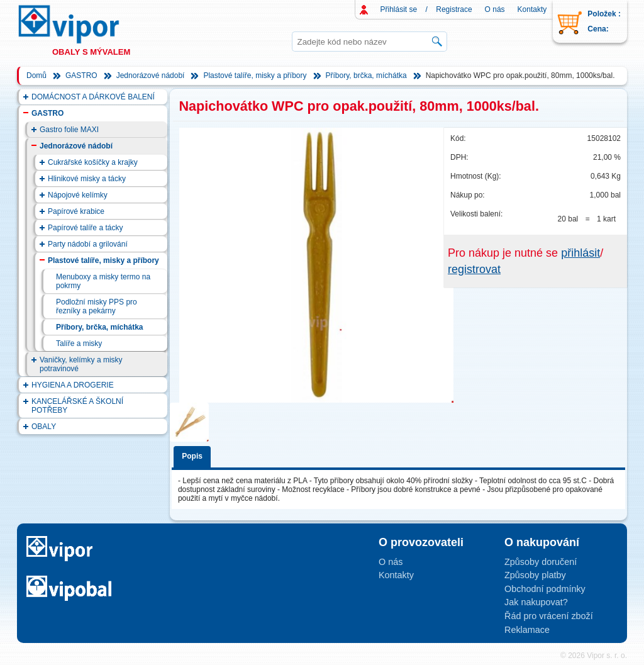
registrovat (474, 269)
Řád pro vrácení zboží (549, 616)
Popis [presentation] (192, 456)
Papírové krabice (76, 211)
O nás (495, 9)
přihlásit (580, 253)
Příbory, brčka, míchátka (366, 75)
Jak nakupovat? (536, 602)
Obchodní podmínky (545, 589)
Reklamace (527, 630)
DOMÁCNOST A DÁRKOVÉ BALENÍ (93, 97)
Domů (36, 75)
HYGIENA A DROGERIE (73, 385)
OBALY (44, 427)
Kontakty (532, 9)
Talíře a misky (79, 344)
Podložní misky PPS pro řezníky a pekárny (97, 306)
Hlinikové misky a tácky (87, 179)
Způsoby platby (535, 575)
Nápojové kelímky (78, 195)
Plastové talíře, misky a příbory (255, 75)
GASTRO (81, 75)
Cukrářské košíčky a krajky (93, 162)
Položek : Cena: (604, 21)
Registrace (454, 9)
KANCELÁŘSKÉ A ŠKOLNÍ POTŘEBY (77, 406)
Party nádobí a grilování (88, 244)
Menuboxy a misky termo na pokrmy (103, 281)
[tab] (194, 455)
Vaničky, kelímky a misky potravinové (81, 364)
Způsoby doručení (541, 562)
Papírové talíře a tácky (85, 228)
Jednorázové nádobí (151, 75)
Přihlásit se (399, 9)
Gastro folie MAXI (69, 130)
